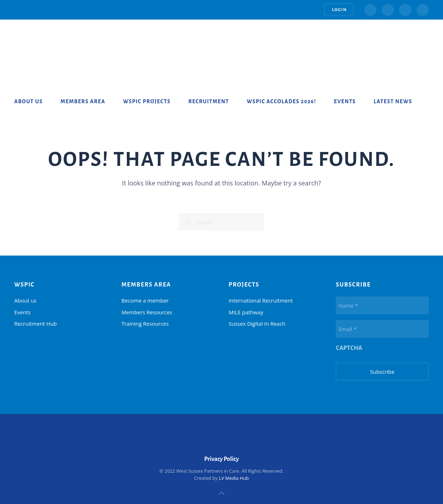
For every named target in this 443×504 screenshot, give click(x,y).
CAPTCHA (349, 348)
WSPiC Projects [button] (147, 101)
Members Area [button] (83, 101)
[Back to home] (43, 41)
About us (28, 101)
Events (345, 101)
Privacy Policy (221, 459)
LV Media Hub (234, 478)
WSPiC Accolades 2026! (282, 101)
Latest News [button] (393, 101)
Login (339, 10)
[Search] (221, 222)
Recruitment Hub (36, 324)
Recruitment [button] (209, 101)
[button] (221, 493)
